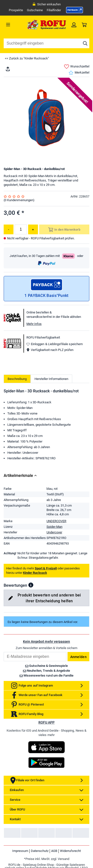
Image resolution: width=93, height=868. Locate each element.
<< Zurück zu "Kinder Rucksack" (27, 58)
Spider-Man (54, 547)
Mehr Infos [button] (34, 324)
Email (4, 672)
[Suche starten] (85, 43)
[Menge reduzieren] (9, 229)
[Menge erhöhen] (33, 229)
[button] (31, 605)
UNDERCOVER (56, 541)
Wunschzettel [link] (77, 67)
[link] (75, 10)
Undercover (54, 552)
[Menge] (21, 229)
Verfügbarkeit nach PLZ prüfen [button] (50, 350)
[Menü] (14, 25)
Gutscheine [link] (35, 10)
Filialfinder (54, 10)
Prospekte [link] (16, 10)
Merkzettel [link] (79, 73)
